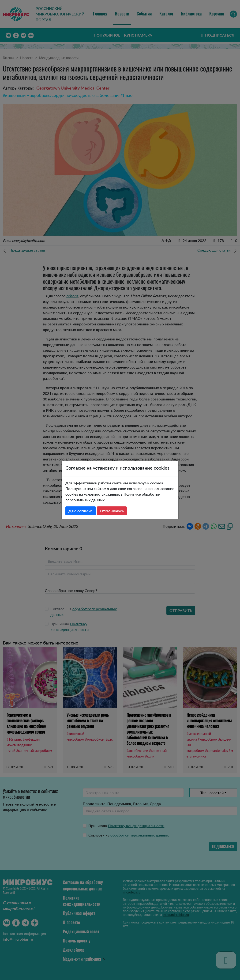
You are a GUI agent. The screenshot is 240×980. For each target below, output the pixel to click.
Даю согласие (81, 511)
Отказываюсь (112, 511)
